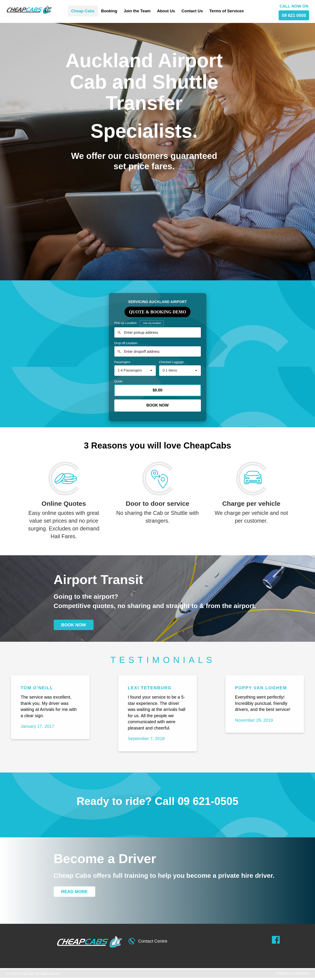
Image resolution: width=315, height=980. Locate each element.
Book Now (157, 405)
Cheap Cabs (83, 11)
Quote (118, 381)
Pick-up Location (139, 323)
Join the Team (137, 11)
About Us (166, 11)
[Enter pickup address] (158, 332)
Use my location (152, 323)
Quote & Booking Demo (158, 312)
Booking (109, 11)
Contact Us (192, 11)
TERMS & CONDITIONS (292, 974)
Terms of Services (227, 11)
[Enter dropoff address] (158, 351)
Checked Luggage (171, 362)
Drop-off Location (126, 343)
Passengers (122, 362)
